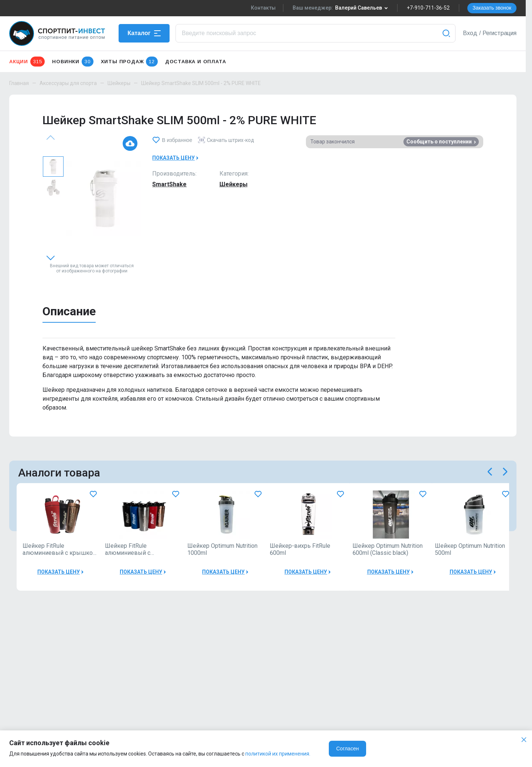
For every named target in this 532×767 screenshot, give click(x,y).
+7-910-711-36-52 (428, 8)
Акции (27, 62)
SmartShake (169, 184)
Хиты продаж (129, 62)
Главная (19, 83)
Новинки (73, 62)
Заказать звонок (492, 8)
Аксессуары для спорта (68, 83)
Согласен (347, 749)
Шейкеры (119, 83)
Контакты (263, 8)
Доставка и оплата (196, 62)
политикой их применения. (278, 754)
